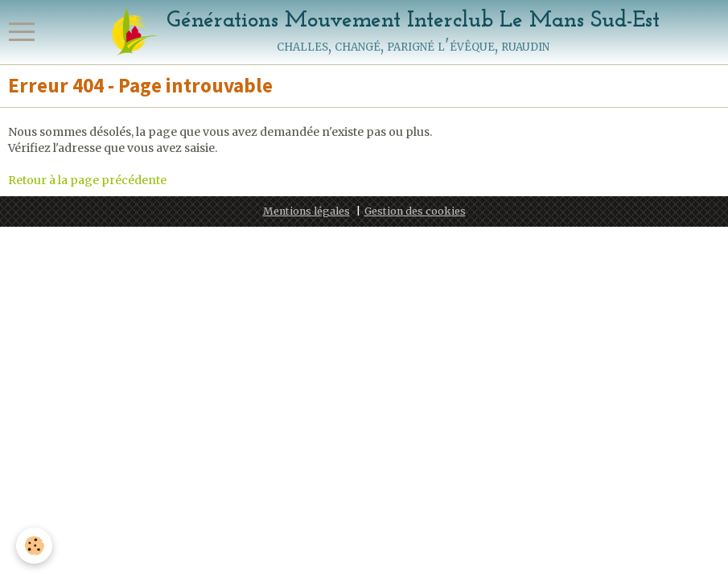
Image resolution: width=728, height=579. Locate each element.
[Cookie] (34, 546)
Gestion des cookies (415, 211)
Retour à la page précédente (87, 180)
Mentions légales (306, 211)
